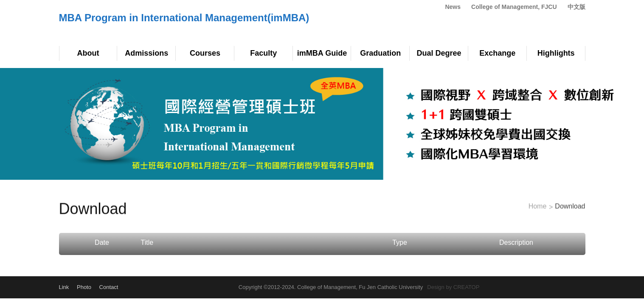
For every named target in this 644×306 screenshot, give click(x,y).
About (88, 53)
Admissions (146, 53)
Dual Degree (439, 53)
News (453, 7)
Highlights (556, 53)
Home (538, 205)
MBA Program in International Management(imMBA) (184, 18)
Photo (84, 287)
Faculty (263, 53)
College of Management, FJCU (514, 7)
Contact (109, 287)
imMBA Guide (322, 53)
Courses (205, 53)
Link (64, 287)
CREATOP (467, 287)
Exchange (497, 53)
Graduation (380, 53)
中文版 (577, 7)
